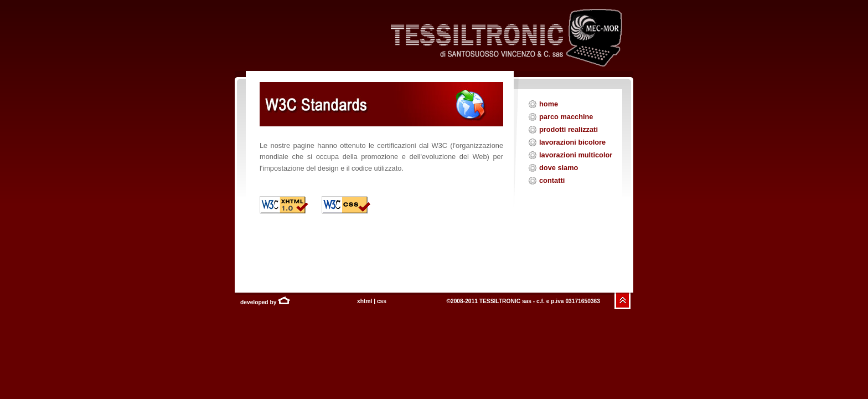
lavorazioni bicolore (572, 142)
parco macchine (566, 117)
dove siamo (559, 168)
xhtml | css (372, 301)
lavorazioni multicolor (576, 155)
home (549, 104)
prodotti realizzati (569, 129)
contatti (552, 180)
